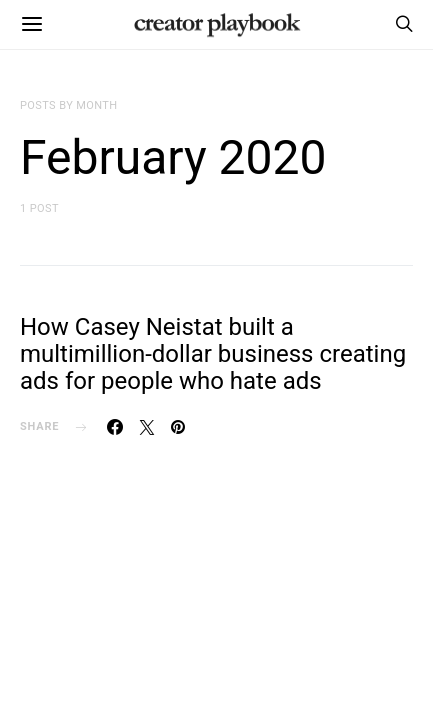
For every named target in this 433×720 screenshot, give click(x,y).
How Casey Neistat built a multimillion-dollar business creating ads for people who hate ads (213, 354)
